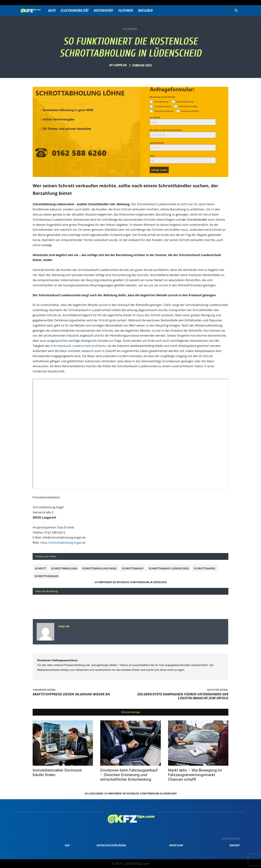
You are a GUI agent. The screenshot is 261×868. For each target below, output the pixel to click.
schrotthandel (205, 568)
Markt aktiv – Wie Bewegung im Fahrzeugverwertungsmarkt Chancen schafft (195, 775)
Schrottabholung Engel (100, 568)
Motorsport (103, 11)
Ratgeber (145, 11)
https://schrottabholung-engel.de (63, 543)
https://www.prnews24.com (70, 631)
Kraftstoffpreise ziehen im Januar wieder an (71, 694)
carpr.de (120, 65)
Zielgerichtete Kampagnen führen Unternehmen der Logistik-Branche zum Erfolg (183, 696)
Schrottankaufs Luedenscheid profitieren (78, 346)
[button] (236, 11)
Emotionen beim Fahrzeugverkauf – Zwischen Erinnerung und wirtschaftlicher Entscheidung (129, 775)
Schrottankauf (133, 568)
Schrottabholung (64, 568)
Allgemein (130, 29)
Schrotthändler (46, 576)
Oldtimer (126, 11)
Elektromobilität (75, 11)
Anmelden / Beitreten (57, 2)
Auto (52, 11)
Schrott (40, 568)
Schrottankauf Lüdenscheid (169, 568)
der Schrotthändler (194, 220)
